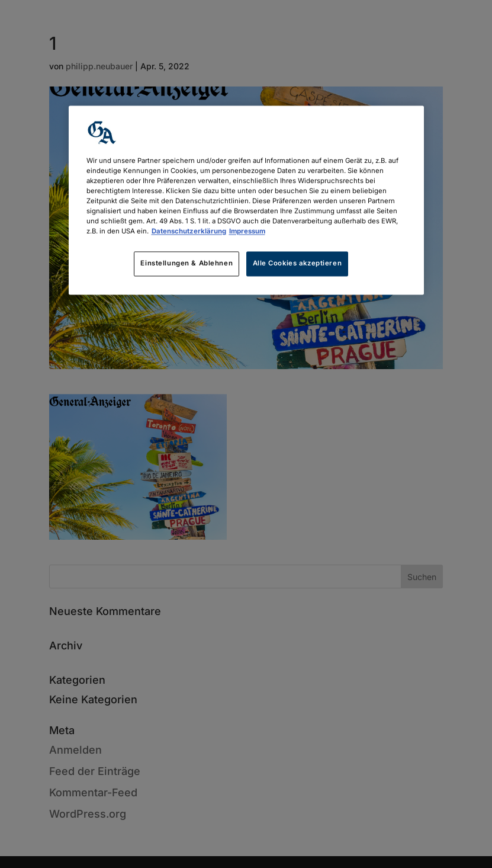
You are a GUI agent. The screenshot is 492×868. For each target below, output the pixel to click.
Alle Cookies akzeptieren (298, 264)
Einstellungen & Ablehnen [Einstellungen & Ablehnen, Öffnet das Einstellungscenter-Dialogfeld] (186, 264)
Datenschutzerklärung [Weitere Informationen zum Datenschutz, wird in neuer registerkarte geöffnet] (189, 232)
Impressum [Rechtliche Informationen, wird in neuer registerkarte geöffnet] (247, 232)
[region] (246, 200)
